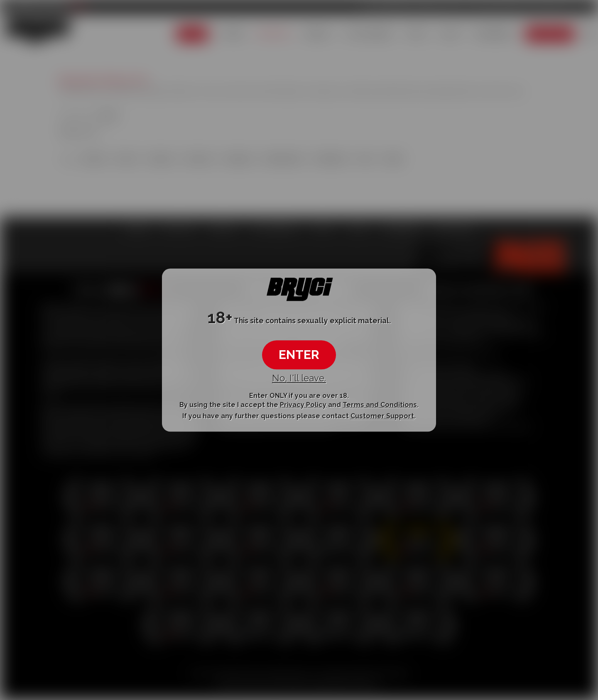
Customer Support (382, 416)
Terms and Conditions (380, 405)
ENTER (299, 355)
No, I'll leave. (299, 378)
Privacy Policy (303, 405)
